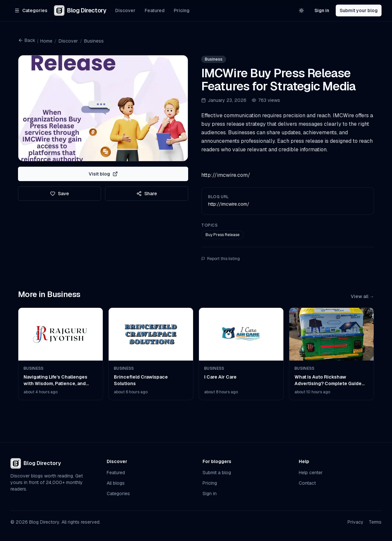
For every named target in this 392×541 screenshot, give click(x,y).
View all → (362, 296)
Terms (375, 522)
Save (60, 194)
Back (27, 40)
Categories (118, 494)
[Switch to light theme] (301, 10)
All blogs (116, 483)
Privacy (356, 522)
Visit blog (103, 174)
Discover (125, 10)
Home (46, 41)
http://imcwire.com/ (229, 204)
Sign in (322, 10)
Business (94, 41)
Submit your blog (359, 10)
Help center (311, 473)
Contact (307, 483)
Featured (155, 10)
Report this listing (221, 259)
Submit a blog (217, 473)
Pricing (182, 10)
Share (147, 194)
